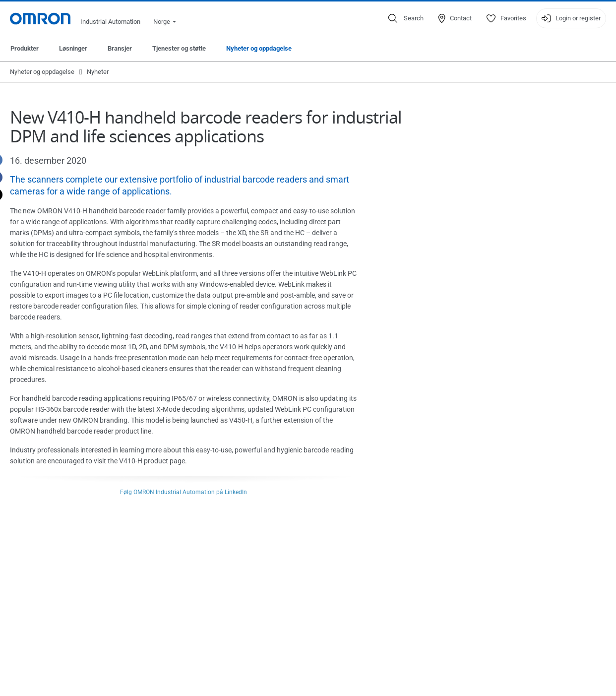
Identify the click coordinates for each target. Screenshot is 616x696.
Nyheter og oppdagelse (259, 48)
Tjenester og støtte (179, 48)
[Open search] (406, 18)
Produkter (25, 48)
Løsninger (73, 48)
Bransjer (120, 48)
